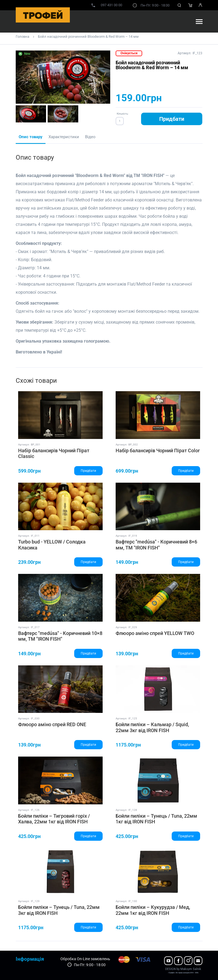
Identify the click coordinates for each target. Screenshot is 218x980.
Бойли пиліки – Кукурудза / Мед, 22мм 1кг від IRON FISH (153, 910)
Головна (22, 37)
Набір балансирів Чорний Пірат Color (158, 451)
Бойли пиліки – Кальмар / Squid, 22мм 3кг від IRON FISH (152, 727)
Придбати (172, 119)
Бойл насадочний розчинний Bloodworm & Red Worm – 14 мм (88, 37)
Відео (90, 137)
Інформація (30, 959)
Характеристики (64, 137)
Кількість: (123, 114)
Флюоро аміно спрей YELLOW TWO (155, 633)
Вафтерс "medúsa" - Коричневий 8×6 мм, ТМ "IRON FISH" (156, 545)
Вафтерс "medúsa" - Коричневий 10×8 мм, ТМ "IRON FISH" (60, 636)
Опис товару (31, 137)
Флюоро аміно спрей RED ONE (52, 724)
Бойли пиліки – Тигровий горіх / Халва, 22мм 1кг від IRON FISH (54, 819)
